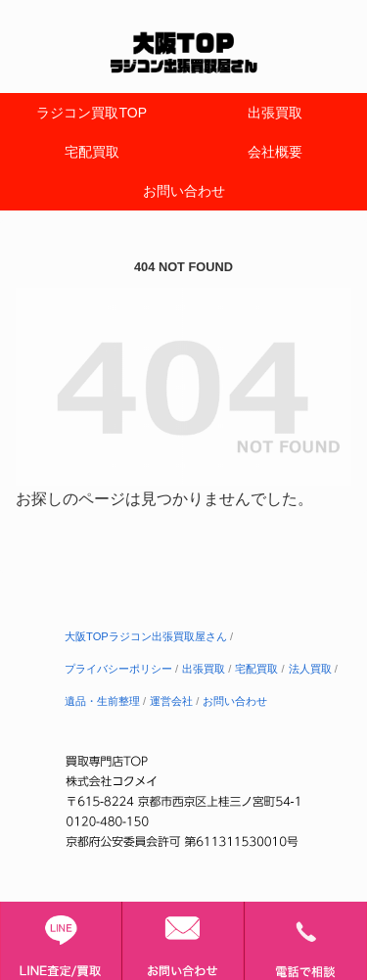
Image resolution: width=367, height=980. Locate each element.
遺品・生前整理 (102, 701)
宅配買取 (256, 669)
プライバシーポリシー (118, 669)
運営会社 (171, 701)
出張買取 (204, 669)
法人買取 (310, 669)
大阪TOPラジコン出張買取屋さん (146, 636)
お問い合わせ (235, 701)
